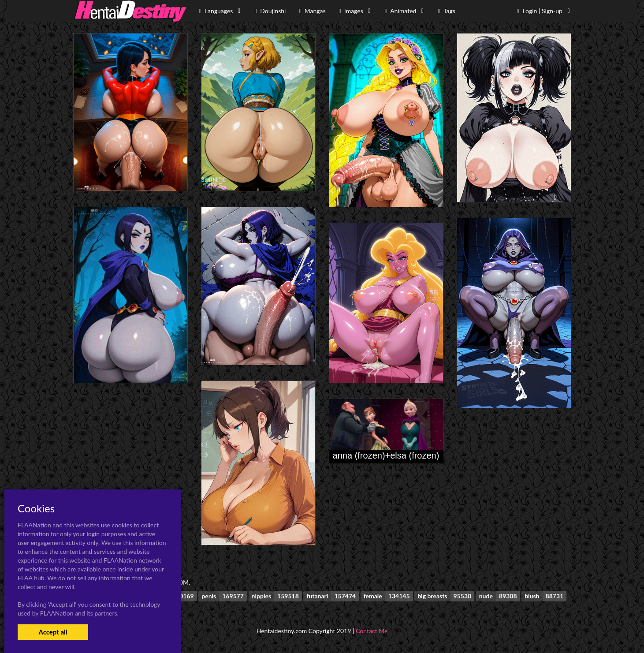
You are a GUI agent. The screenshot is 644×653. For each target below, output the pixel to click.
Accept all (53, 632)
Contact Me (372, 631)
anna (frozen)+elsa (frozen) (386, 455)
